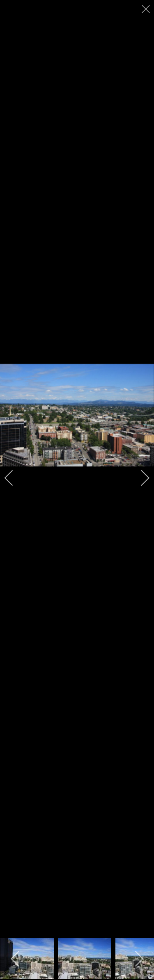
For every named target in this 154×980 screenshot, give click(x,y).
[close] (147, 9)
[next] (140, 478)
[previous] (14, 478)
